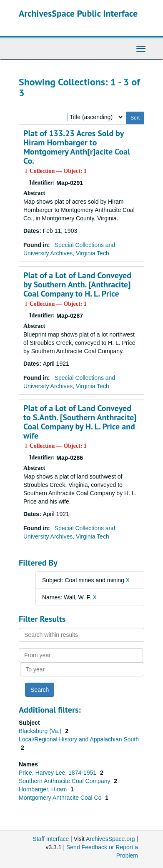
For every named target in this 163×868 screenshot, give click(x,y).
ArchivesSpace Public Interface (78, 13)
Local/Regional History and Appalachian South (79, 739)
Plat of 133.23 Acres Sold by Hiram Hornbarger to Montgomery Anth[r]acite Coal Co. (77, 147)
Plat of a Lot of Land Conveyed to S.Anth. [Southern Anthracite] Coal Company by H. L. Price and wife (80, 422)
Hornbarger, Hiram (44, 789)
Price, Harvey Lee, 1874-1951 (58, 773)
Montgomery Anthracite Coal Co (61, 798)
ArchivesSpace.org (110, 839)
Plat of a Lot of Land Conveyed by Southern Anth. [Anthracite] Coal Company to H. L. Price (77, 284)
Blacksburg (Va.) (41, 731)
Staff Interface (51, 839)
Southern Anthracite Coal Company (65, 781)
